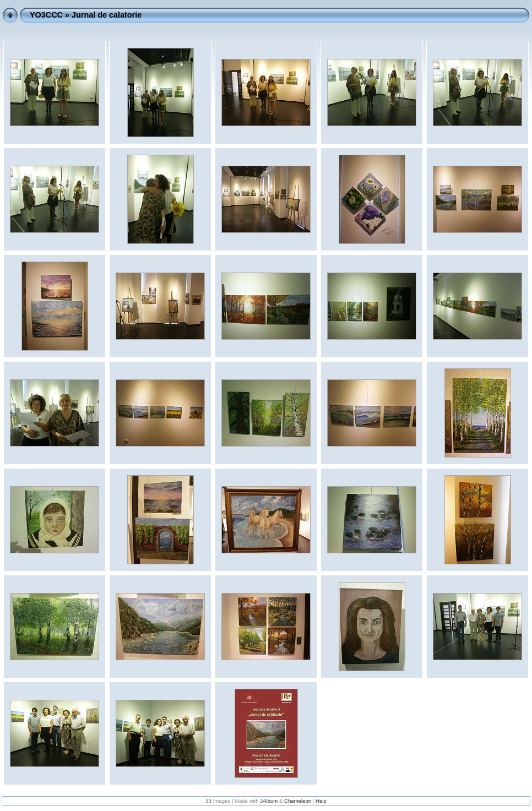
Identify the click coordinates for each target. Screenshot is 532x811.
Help (321, 801)
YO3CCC (46, 15)
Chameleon (298, 801)
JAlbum (269, 801)
